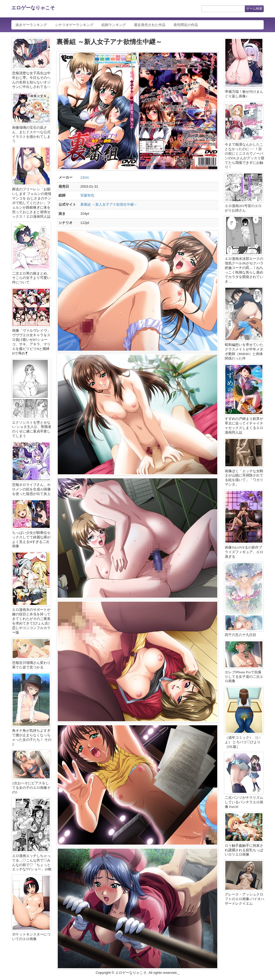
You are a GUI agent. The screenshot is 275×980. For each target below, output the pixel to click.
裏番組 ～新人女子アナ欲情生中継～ (109, 204)
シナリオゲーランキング (74, 25)
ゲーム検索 (254, 9)
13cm (85, 177)
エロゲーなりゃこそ (33, 8)
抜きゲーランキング (31, 25)
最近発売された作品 (150, 25)
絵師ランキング (114, 25)
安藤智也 (87, 195)
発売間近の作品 (186, 25)
